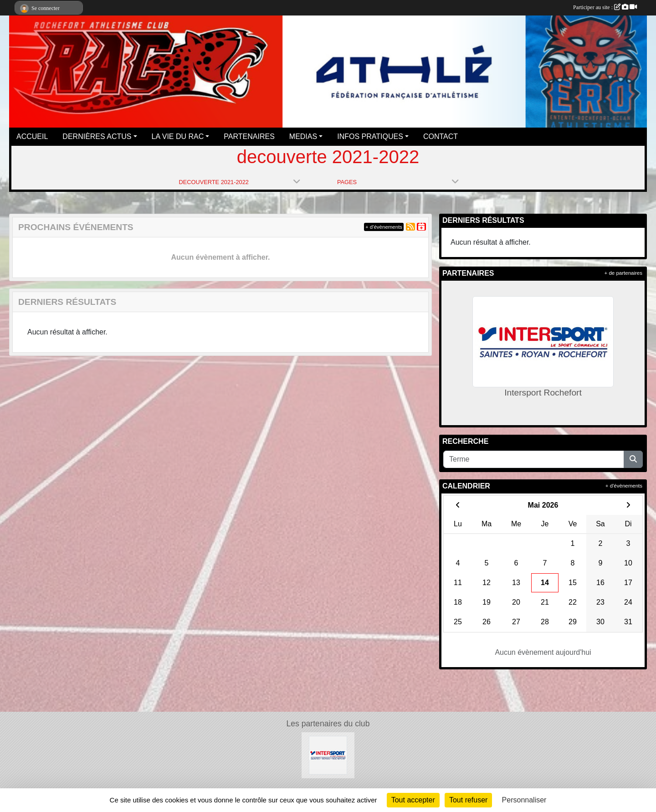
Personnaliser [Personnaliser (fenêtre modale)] (524, 800)
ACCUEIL (32, 136)
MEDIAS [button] (303, 136)
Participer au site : (605, 7)
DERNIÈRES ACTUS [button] (97, 136)
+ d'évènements (384, 227)
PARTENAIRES (249, 136)
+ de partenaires (623, 273)
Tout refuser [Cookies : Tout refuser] (468, 800)
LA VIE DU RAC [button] (178, 136)
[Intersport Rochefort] (328, 755)
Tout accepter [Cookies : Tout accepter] (413, 800)
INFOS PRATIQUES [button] (370, 136)
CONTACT (441, 136)
